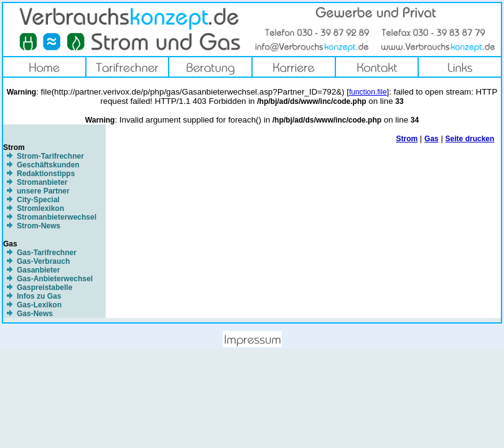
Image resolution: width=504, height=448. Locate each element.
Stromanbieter (42, 182)
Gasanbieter (38, 270)
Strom (407, 139)
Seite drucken (470, 139)
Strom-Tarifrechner (50, 156)
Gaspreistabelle (44, 287)
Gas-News (35, 314)
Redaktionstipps (46, 174)
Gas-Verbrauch (43, 261)
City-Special (38, 200)
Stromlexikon (40, 208)
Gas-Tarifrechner (47, 253)
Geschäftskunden (48, 165)
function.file (368, 92)
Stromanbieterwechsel (57, 217)
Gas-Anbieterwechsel (55, 279)
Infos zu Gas (39, 296)
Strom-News (39, 226)
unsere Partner (43, 191)
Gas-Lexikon (39, 305)
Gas (432, 139)
